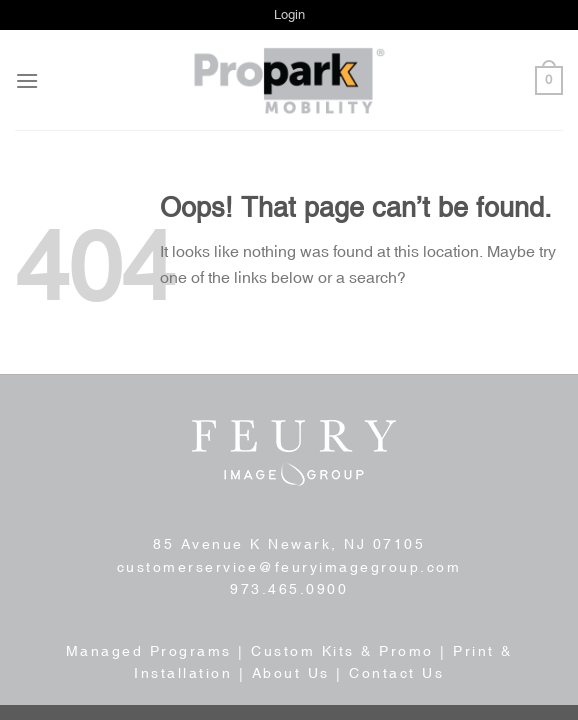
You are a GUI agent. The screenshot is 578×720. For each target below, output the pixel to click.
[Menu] (27, 80)
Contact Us (396, 673)
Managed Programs (149, 651)
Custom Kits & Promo (342, 651)
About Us (291, 673)
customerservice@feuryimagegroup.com (289, 567)
